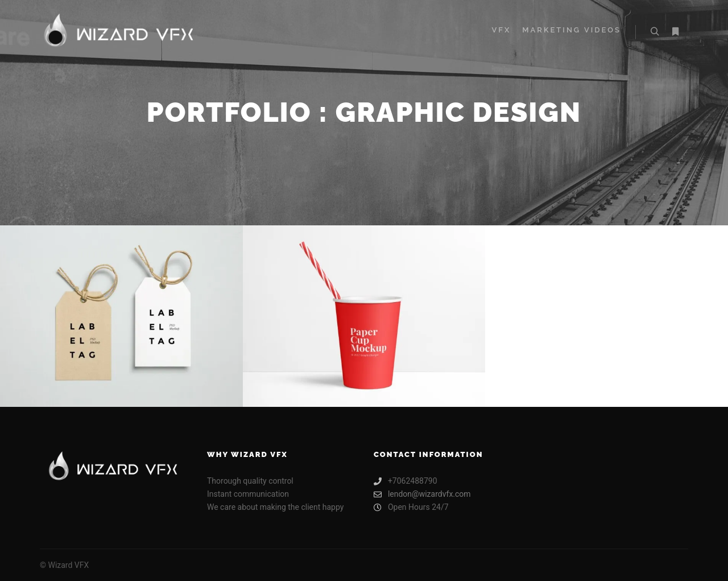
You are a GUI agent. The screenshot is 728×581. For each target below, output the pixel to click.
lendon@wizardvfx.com (422, 494)
